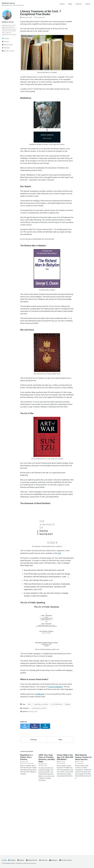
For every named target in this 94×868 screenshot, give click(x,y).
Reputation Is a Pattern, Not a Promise (26, 820)
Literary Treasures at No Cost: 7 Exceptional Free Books (41, 13)
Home (62, 4)
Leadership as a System (41, 768)
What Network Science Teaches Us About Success (83, 820)
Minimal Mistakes (32, 863)
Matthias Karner (14, 4)
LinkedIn (12, 860)
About (88, 4)
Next (60, 801)
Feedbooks (42, 757)
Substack (46, 860)
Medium (22, 860)
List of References (57, 768)
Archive (79, 4)
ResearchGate (34, 860)
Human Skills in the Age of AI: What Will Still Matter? (65, 820)
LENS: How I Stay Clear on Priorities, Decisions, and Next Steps (47, 821)
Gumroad (57, 860)
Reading (68, 768)
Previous (34, 801)
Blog (70, 4)
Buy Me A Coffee (70, 860)
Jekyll (24, 863)
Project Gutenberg (64, 746)
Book (29, 768)
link (67, 604)
